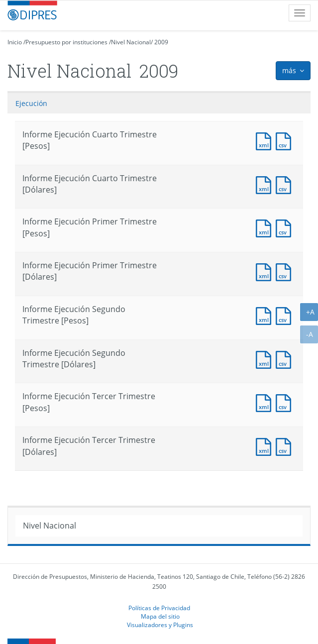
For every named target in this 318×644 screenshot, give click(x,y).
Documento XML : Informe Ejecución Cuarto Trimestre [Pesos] (266, 140)
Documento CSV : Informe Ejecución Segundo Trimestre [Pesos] (286, 315)
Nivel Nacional (131, 42)
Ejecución (31, 103)
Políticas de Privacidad (159, 608)
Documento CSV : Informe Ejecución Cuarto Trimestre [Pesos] (286, 140)
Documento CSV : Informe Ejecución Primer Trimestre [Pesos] (286, 227)
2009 (161, 42)
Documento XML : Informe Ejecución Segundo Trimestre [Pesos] (266, 315)
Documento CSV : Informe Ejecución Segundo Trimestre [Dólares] (286, 359)
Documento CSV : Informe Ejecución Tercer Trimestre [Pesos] (286, 402)
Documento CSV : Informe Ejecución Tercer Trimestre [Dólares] (286, 446)
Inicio (15, 42)
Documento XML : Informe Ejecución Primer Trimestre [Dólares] (266, 271)
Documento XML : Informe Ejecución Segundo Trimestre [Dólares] (266, 359)
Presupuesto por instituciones (66, 42)
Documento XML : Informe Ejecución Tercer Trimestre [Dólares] (266, 446)
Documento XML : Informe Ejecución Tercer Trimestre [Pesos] (266, 402)
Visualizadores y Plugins (160, 625)
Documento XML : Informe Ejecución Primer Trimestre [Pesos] (266, 227)
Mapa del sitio (160, 616)
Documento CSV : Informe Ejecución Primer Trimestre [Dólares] (286, 271)
